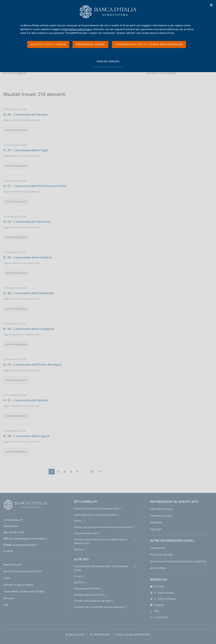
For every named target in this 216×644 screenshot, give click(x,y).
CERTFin (79, 582)
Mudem (78, 549)
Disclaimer (156, 522)
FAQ (6, 605)
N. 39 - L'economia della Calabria (28, 257)
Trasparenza (157, 548)
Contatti (8, 551)
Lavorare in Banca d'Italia (18, 585)
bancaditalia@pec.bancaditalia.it (28, 539)
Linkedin (157, 605)
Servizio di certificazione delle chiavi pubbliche (178, 561)
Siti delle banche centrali (89, 595)
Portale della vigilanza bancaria (92, 601)
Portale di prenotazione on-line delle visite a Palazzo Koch (100, 541)
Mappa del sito (12, 565)
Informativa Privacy (161, 509)
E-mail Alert (159, 617)
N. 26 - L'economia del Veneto (25, 114)
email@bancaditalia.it (24, 545)
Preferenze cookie (161, 516)
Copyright (156, 529)
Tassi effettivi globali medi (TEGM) (24, 592)
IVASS (78, 521)
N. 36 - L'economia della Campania (29, 329)
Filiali (6, 578)
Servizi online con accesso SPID (23, 571)
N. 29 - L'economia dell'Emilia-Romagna (33, 365)
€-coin (78, 576)
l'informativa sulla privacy (77, 29)
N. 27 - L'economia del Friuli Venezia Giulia (35, 186)
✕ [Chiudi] (211, 5)
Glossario (9, 598)
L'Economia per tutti (86, 533)
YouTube (157, 586)
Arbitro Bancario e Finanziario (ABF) (95, 515)
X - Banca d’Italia (162, 593)
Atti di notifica (158, 568)
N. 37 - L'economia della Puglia (26, 150)
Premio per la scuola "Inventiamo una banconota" (103, 527)
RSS (155, 611)
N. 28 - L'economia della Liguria (26, 436)
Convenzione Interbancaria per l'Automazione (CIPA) (101, 568)
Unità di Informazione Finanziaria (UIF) (97, 509)
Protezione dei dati (161, 555)
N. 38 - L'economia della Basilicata (29, 293)
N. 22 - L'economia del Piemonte (27, 222)
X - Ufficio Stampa (163, 599)
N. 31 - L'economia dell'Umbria (26, 400)
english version (108, 63)
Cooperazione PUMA (86, 588)
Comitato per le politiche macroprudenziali (99, 607)
